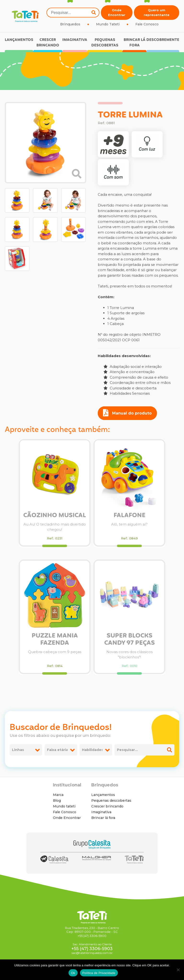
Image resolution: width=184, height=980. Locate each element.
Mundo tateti (64, 806)
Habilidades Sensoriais (127, 393)
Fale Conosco (147, 24)
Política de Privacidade (99, 973)
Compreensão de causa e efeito (136, 377)
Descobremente (163, 40)
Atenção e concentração (129, 372)
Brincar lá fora (135, 43)
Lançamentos (19, 40)
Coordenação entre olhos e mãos (137, 383)
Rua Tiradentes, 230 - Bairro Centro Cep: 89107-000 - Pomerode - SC (92, 930)
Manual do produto (127, 413)
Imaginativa (75, 40)
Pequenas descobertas (105, 43)
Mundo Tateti (108, 24)
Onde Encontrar (117, 12)
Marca (58, 795)
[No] (178, 970)
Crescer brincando (48, 43)
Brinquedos (70, 24)
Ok (73, 973)
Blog (57, 801)
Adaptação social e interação (133, 367)
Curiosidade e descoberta (130, 388)
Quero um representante (157, 12)
